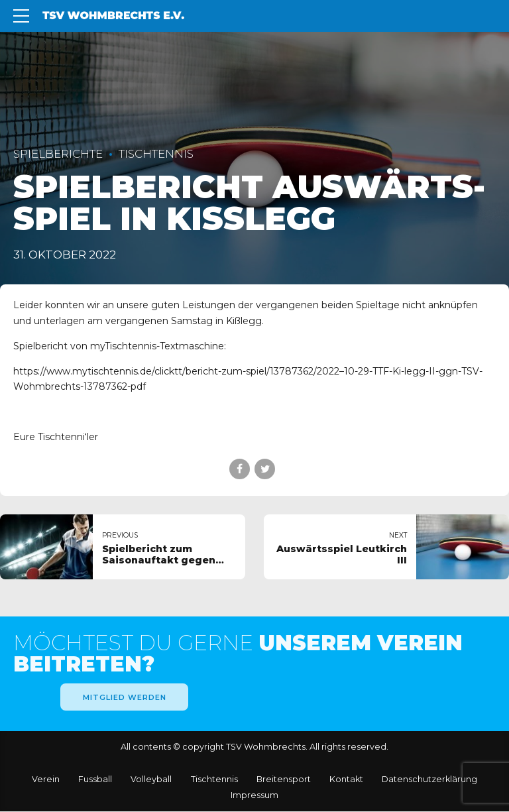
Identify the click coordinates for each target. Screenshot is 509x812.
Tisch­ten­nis (214, 780)
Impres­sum (254, 796)
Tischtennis (156, 154)
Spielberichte (58, 154)
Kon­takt (346, 780)
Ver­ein (46, 780)
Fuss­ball (95, 780)
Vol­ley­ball (151, 780)
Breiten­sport (284, 780)
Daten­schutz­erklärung (429, 780)
